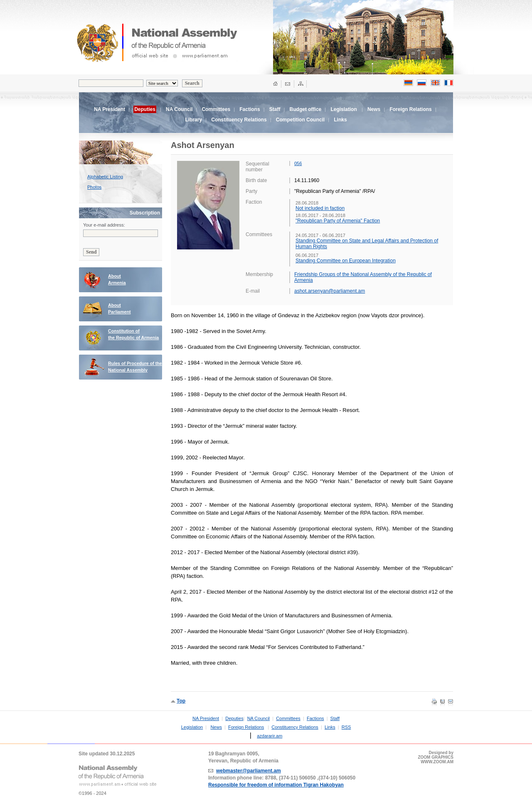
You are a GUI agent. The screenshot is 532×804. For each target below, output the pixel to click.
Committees (216, 109)
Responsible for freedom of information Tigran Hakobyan (276, 785)
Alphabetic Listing (105, 177)
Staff (275, 109)
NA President (110, 109)
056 (298, 163)
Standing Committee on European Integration (346, 261)
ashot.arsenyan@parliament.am (330, 291)
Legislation (344, 109)
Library (193, 120)
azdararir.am (270, 736)
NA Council (179, 109)
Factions (250, 109)
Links (340, 120)
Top (181, 701)
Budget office (306, 109)
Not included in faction (320, 208)
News (374, 109)
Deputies (234, 718)
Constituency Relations (239, 120)
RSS (346, 727)
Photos (94, 187)
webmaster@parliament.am (249, 771)
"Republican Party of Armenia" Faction (338, 221)
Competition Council (300, 120)
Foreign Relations (410, 109)
